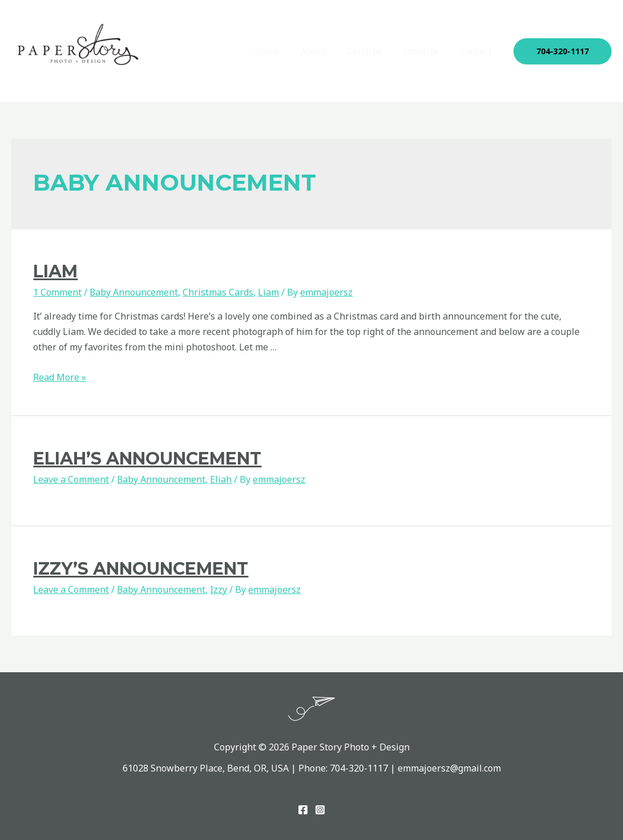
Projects (425, 51)
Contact (477, 51)
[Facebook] (303, 810)
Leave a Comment (71, 479)
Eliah (221, 479)
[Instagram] (320, 810)
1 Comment (57, 292)
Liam (55, 271)
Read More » (60, 377)
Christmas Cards (219, 292)
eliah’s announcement (147, 459)
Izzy (219, 589)
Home (279, 51)
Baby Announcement (134, 292)
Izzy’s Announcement (141, 569)
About (323, 51)
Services (371, 51)
